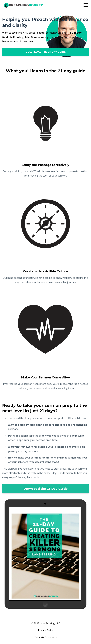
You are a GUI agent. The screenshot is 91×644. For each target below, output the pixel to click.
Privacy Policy (46, 630)
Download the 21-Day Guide (45, 489)
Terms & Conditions (45, 637)
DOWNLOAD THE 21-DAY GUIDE (46, 52)
